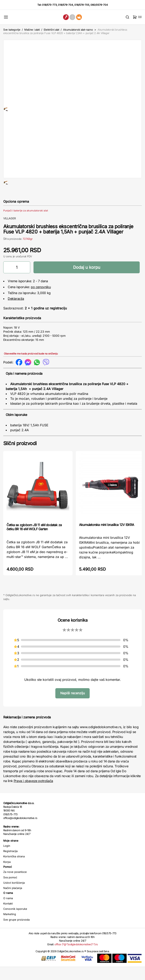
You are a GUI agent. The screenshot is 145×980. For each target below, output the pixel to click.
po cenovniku (41, 300)
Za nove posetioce (15, 885)
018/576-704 (66, 5)
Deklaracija (16, 312)
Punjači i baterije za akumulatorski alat (26, 224)
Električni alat (51, 30)
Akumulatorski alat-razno (78, 30)
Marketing (10, 927)
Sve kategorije (12, 30)
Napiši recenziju (72, 706)
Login (7, 859)
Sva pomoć (10, 890)
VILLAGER (9, 231)
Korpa (7, 875)
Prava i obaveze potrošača (33, 794)
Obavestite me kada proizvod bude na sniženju (31, 367)
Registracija (10, 864)
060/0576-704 (99, 5)
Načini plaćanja (13, 901)
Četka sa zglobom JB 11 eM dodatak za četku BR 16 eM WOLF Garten (34, 540)
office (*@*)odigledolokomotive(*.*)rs (76, 957)
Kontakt (8, 917)
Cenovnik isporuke (15, 922)
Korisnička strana (14, 869)
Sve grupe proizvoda (16, 933)
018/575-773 (49, 5)
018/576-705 (82, 5)
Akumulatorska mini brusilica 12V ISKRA (107, 538)
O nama (8, 911)
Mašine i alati (32, 30)
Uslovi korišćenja (14, 896)
